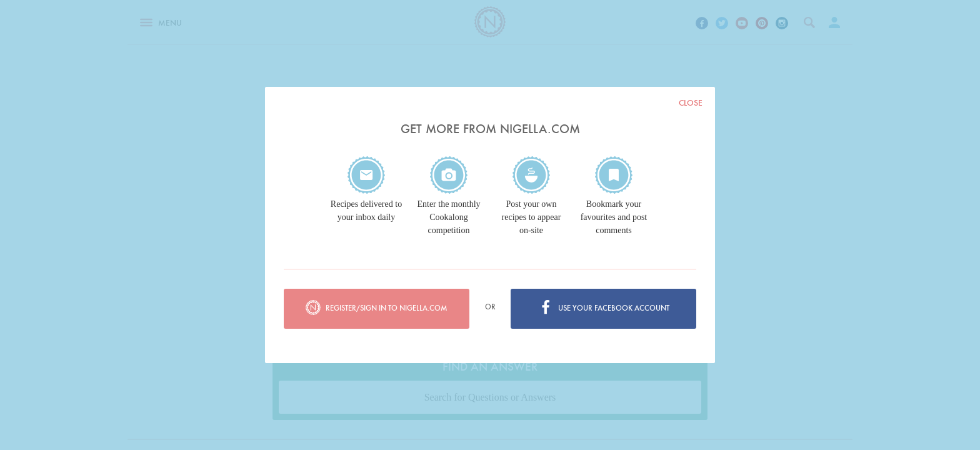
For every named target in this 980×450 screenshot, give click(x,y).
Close (691, 103)
